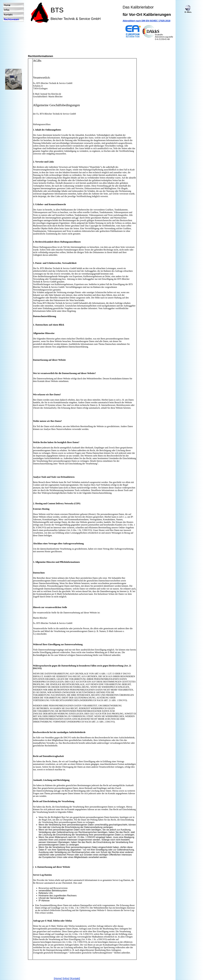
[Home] (58, 978)
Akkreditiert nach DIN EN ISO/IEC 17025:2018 (146, 21)
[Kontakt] (75, 978)
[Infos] (66, 978)
